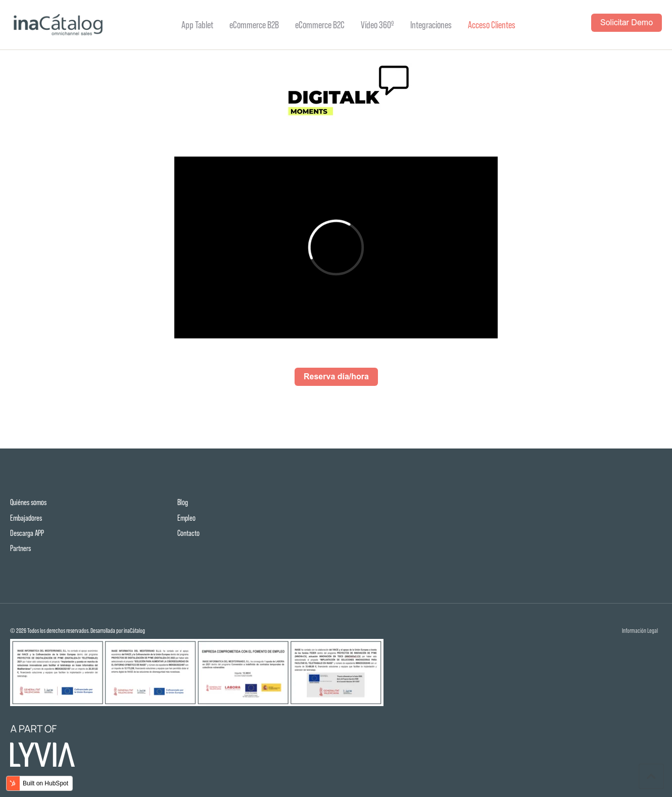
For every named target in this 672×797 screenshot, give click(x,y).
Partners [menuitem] (20, 548)
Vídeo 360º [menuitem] (377, 25)
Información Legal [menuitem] (640, 631)
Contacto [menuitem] (188, 533)
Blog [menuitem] (183, 502)
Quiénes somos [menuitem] (28, 502)
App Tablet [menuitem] (197, 25)
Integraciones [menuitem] (431, 25)
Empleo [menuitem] (186, 518)
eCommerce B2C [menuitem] (320, 25)
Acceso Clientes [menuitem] (492, 25)
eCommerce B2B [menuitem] (254, 25)
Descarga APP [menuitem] (27, 533)
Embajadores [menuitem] (26, 518)
